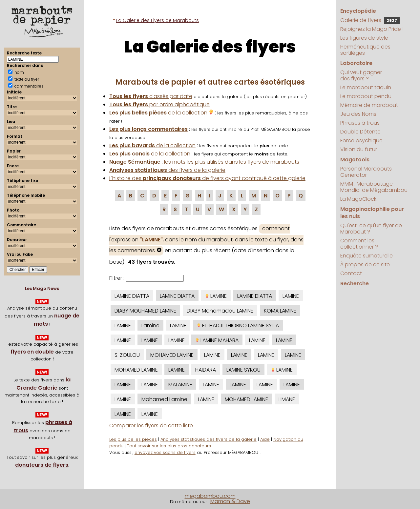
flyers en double (32, 352)
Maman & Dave (230, 501)
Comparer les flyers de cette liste (151, 426)
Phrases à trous (360, 123)
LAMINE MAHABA (217, 340)
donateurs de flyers (42, 465)
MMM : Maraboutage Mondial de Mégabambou (374, 187)
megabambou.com (210, 496)
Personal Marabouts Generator (366, 172)
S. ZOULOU (127, 355)
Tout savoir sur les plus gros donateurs (169, 446)
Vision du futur (359, 149)
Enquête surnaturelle (367, 256)
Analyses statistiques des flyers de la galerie (209, 439)
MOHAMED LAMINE (172, 355)
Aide (265, 439)
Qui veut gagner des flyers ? (361, 75)
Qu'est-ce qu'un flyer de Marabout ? (371, 229)
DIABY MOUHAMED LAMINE (145, 311)
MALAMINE (180, 385)
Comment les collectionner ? (359, 244)
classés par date (151, 96)
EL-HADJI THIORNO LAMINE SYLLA (238, 326)
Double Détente (360, 132)
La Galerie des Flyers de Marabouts (157, 20)
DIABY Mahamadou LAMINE (220, 311)
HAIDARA (206, 370)
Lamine (150, 326)
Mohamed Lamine (164, 399)
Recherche (355, 284)
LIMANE (287, 399)
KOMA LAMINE (280, 311)
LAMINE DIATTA (132, 296)
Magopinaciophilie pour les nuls (372, 213)
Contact (351, 273)
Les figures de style (364, 38)
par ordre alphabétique (159, 104)
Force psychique (361, 141)
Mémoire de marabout (369, 105)
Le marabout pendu (366, 96)
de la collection (161, 113)
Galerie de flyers (370, 20)
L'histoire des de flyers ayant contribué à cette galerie (207, 178)
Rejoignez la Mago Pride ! (372, 29)
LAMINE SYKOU (243, 370)
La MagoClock (358, 199)
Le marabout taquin (366, 87)
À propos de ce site (365, 265)
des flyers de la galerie (167, 170)
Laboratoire (356, 63)
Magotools (355, 160)
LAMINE (216, 296)
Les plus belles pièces (133, 439)
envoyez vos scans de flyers (165, 452)
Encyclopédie (358, 11)
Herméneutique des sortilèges (365, 50)
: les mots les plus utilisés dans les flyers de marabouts (204, 162)
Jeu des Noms (358, 114)
